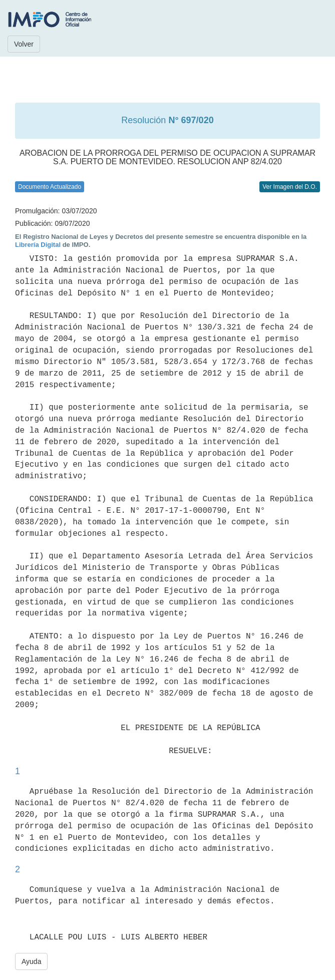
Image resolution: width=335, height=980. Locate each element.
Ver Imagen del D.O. (290, 187)
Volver (24, 44)
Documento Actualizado (50, 187)
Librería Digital (38, 245)
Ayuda (31, 961)
